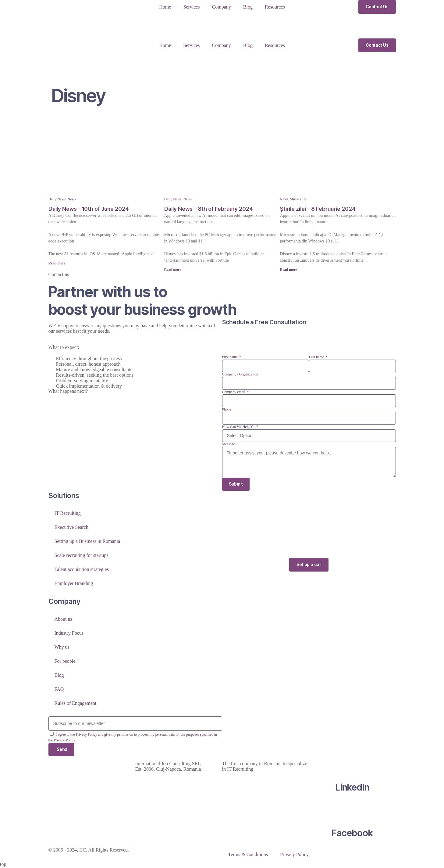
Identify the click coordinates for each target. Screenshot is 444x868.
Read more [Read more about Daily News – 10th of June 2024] (57, 263)
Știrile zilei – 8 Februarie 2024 (318, 209)
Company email (234, 392)
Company (222, 7)
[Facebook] (352, 810)
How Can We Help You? (240, 427)
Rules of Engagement (76, 704)
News (72, 199)
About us (63, 620)
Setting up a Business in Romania (87, 542)
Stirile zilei (298, 199)
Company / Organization (240, 374)
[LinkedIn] (352, 765)
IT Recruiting (68, 514)
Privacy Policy (294, 855)
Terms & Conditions (248, 855)
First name (230, 357)
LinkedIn (352, 788)
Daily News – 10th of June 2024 (89, 209)
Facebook (352, 834)
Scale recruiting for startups (82, 556)
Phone (227, 409)
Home (165, 7)
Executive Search (72, 528)
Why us (62, 648)
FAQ (59, 690)
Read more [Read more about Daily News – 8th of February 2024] (173, 270)
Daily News (57, 199)
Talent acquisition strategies (82, 570)
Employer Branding (74, 584)
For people (65, 662)
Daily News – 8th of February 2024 (209, 209)
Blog (248, 7)
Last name (317, 357)
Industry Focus (69, 634)
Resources (275, 7)
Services (191, 7)
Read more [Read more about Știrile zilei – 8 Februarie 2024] (289, 270)
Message (229, 444)
